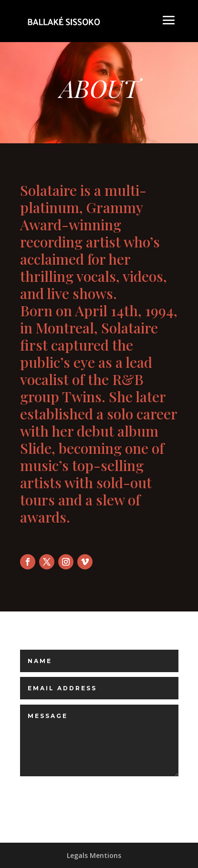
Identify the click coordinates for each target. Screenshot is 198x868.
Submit (132, 792)
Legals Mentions (94, 855)
